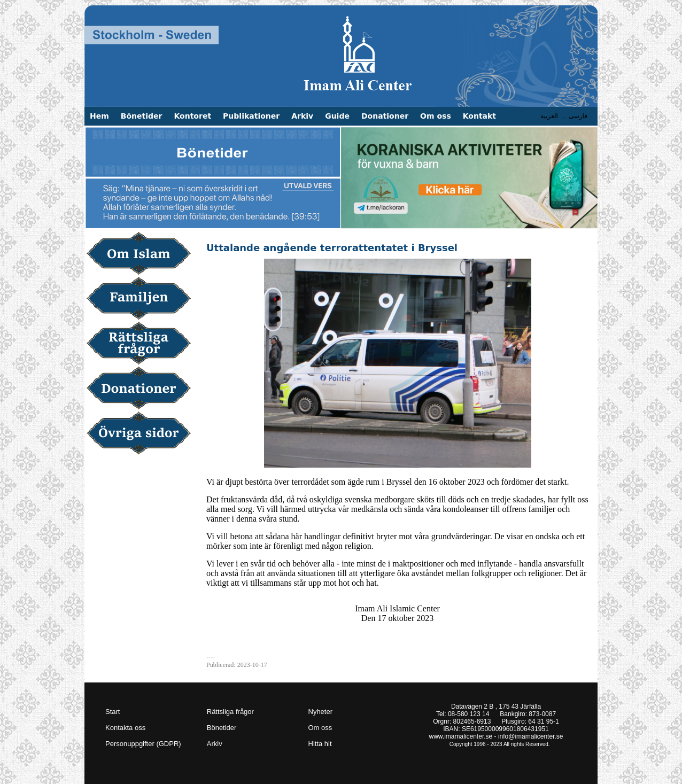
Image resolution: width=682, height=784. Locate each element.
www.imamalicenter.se (461, 736)
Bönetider (142, 116)
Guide (337, 116)
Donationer (385, 116)
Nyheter (321, 712)
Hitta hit (320, 744)
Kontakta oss (125, 728)
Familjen (142, 299)
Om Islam (142, 254)
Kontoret (192, 116)
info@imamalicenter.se (531, 736)
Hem (99, 116)
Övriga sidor (142, 434)
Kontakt (479, 116)
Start (113, 712)
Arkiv (302, 116)
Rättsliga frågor (142, 344)
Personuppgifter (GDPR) (143, 744)
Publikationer (251, 116)
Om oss (436, 116)
